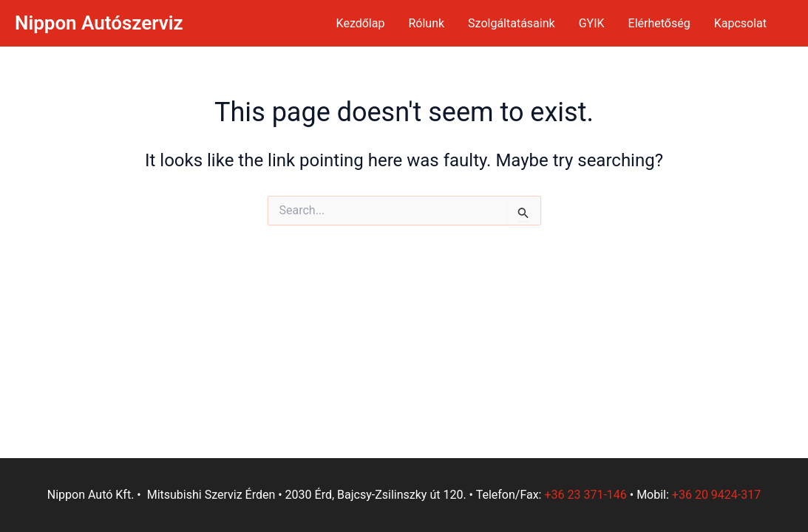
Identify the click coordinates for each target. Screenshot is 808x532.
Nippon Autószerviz (99, 23)
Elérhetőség (659, 23)
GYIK (592, 23)
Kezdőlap (361, 23)
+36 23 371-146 (585, 495)
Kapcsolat (740, 23)
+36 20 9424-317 (716, 495)
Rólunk (426, 23)
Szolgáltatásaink (512, 23)
